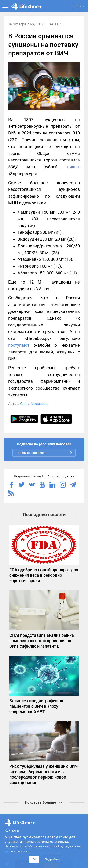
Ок (34, 859)
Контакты (12, 830)
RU (81, 6)
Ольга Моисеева (34, 404)
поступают (19, 345)
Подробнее (52, 859)
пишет (73, 167)
